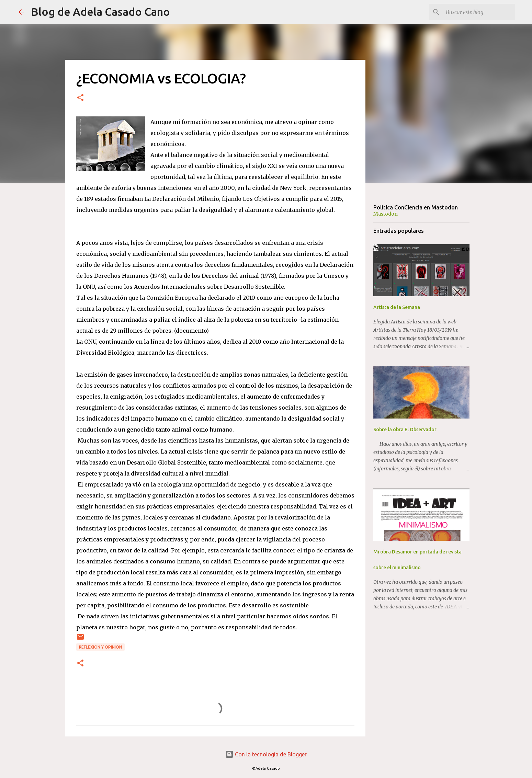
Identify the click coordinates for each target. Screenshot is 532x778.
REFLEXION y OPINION (100, 647)
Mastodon (386, 214)
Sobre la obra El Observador (405, 430)
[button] (80, 98)
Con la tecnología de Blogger (266, 754)
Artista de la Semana (397, 307)
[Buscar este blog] (479, 12)
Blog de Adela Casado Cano (100, 12)
